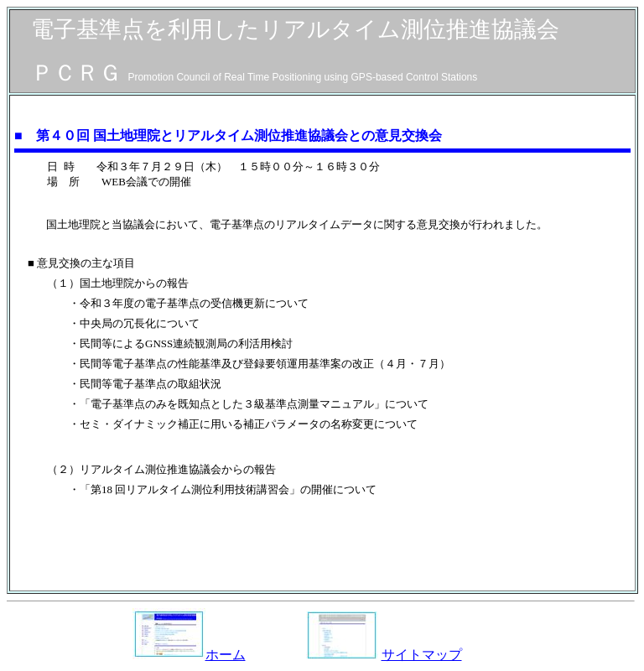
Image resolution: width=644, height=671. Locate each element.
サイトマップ (422, 655)
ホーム (189, 655)
